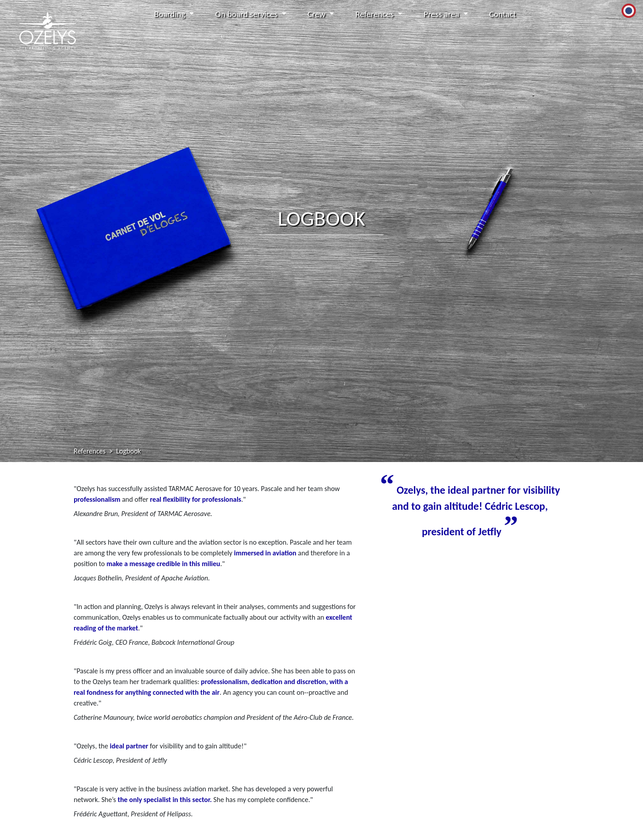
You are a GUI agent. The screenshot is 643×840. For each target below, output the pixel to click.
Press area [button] (443, 14)
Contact (503, 14)
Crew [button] (317, 14)
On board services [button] (247, 14)
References (90, 451)
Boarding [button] (171, 14)
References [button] (376, 14)
